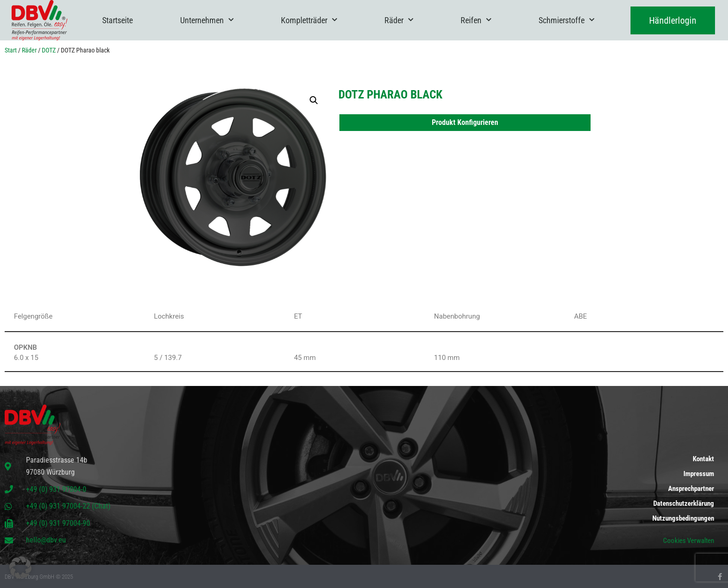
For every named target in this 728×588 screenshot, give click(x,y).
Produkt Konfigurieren (465, 122)
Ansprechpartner (691, 489)
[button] (314, 100)
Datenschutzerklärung (684, 503)
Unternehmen (207, 20)
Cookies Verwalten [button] (689, 541)
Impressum (699, 474)
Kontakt (703, 459)
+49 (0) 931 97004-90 (58, 523)
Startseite (117, 20)
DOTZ (49, 50)
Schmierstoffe (566, 20)
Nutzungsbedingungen (683, 518)
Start (11, 50)
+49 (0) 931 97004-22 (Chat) (68, 506)
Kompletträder (309, 20)
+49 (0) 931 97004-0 (56, 489)
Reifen (476, 20)
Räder (399, 20)
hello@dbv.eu (46, 540)
